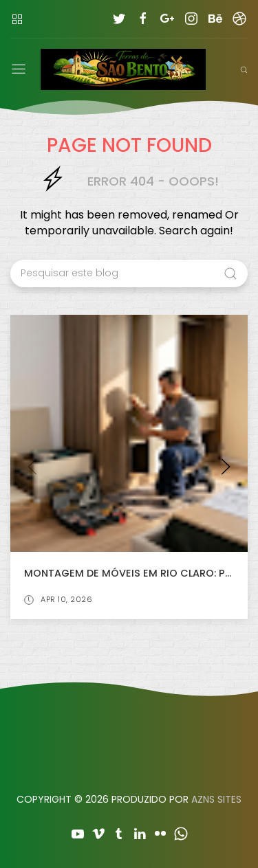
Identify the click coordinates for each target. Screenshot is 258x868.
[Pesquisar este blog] (129, 274)
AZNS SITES (216, 799)
